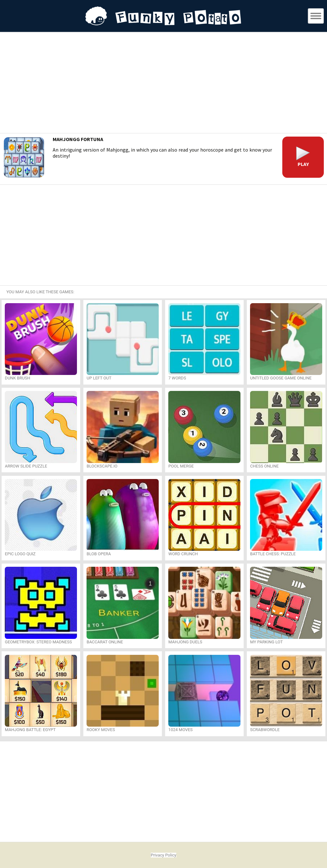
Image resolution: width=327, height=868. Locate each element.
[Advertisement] (163, 84)
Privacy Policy (163, 855)
